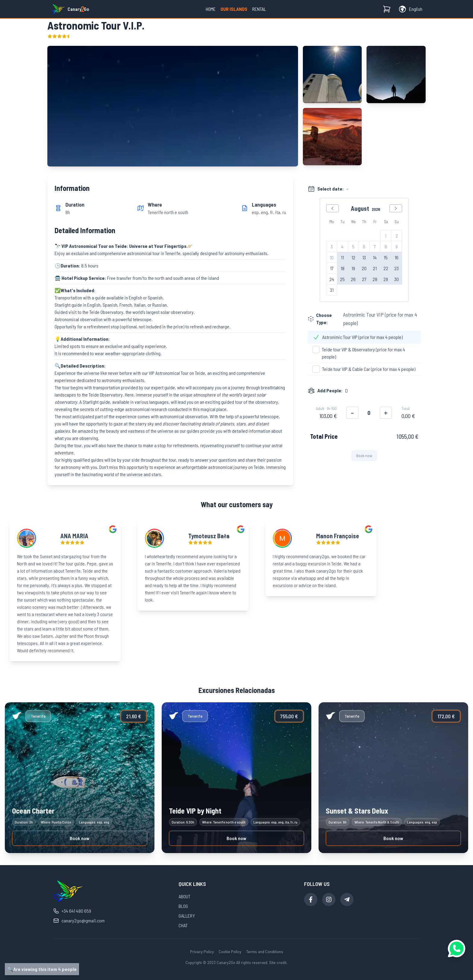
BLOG (183, 906)
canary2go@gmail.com (79, 921)
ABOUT (184, 896)
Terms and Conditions (265, 952)
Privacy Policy (202, 952)
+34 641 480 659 (72, 911)
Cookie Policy (230, 952)
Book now (80, 838)
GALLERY (187, 916)
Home (211, 9)
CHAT (183, 925)
